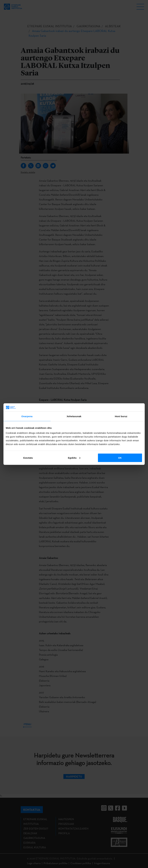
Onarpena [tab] (27, 416)
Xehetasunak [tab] (74, 416)
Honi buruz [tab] (121, 416)
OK (120, 458)
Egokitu (74, 458)
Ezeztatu (28, 458)
